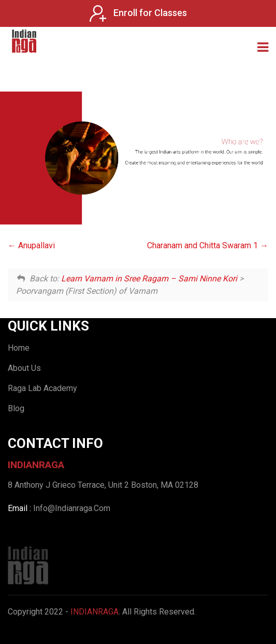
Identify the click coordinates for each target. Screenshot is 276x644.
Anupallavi (31, 245)
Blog (16, 408)
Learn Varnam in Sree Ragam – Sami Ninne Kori (149, 279)
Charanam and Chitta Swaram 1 (208, 245)
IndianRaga (95, 612)
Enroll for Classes (138, 13)
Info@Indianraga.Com (72, 508)
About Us (24, 368)
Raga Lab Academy (42, 388)
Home (19, 348)
